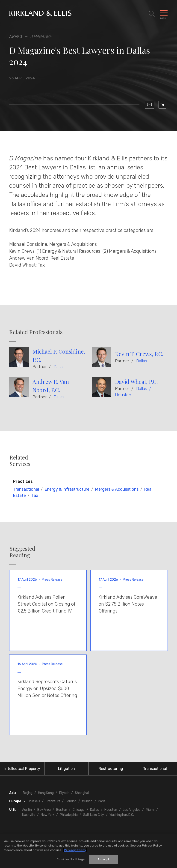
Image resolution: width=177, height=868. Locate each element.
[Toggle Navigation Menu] (164, 14)
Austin (27, 810)
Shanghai (82, 793)
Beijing (28, 793)
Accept (103, 860)
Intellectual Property (22, 769)
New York (48, 815)
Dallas (59, 367)
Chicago (79, 810)
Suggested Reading (22, 552)
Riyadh (64, 793)
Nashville (29, 815)
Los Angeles (132, 810)
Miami (150, 810)
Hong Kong (46, 793)
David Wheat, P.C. (136, 381)
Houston (123, 395)
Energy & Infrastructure (67, 489)
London (71, 801)
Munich (87, 801)
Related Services (20, 461)
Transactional (26, 489)
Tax (35, 496)
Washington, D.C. (122, 815)
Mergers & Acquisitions (117, 489)
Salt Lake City (94, 815)
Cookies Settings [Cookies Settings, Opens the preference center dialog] (71, 860)
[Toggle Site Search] (152, 14)
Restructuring (111, 769)
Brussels (34, 801)
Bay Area (44, 810)
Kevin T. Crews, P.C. (139, 354)
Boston (62, 810)
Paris (102, 801)
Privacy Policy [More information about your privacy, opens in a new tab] (75, 851)
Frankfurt (53, 801)
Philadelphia (69, 815)
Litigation (66, 769)
